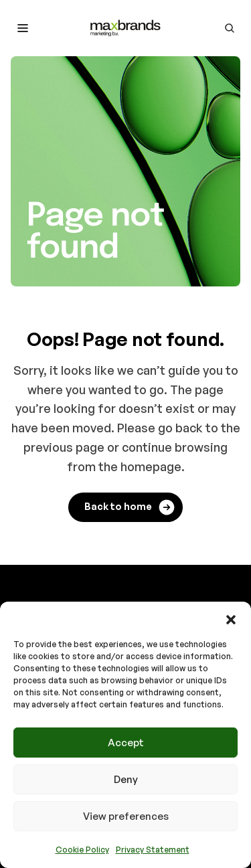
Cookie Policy (82, 850)
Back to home (130, 507)
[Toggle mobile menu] (23, 28)
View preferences (126, 816)
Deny (126, 779)
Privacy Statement (153, 850)
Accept (126, 743)
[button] (231, 618)
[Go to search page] (230, 28)
